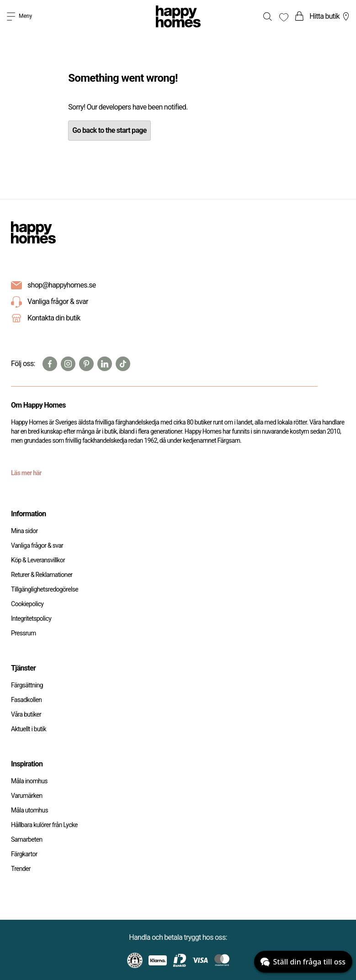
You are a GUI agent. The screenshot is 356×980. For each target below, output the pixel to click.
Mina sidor (24, 531)
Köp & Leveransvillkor (38, 560)
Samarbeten (27, 839)
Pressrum (23, 633)
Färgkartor (24, 854)
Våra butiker (26, 714)
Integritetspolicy (31, 618)
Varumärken (27, 796)
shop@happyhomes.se (62, 285)
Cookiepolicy (27, 604)
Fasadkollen (26, 700)
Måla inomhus (29, 781)
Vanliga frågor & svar (50, 302)
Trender (21, 869)
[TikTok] (123, 364)
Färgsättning (27, 685)
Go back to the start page (109, 130)
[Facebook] (50, 364)
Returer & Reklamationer (42, 575)
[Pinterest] (86, 364)
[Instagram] (68, 364)
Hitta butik (330, 16)
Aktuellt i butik (29, 729)
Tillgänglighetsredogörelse (45, 589)
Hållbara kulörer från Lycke (44, 825)
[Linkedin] (105, 364)
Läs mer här (26, 473)
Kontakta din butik (54, 318)
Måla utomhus (29, 810)
